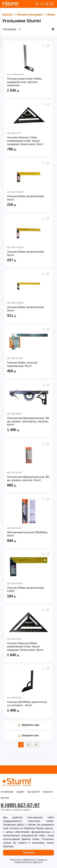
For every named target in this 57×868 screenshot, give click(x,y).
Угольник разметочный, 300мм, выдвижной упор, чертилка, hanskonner (24, 82)
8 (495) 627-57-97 (20, 805)
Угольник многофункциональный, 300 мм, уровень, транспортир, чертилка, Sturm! (28, 421)
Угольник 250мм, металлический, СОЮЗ (26, 589)
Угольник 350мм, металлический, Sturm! (26, 253)
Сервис (20, 792)
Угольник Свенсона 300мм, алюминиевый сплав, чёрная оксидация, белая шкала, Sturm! (25, 647)
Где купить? (33, 792)
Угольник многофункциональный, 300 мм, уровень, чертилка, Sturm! (28, 479)
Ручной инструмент (30, 15)
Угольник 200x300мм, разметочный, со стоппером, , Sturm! (27, 704)
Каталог (8, 15)
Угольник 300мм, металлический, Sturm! (26, 198)
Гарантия (48, 792)
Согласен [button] (28, 853)
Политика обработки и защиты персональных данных (28, 861)
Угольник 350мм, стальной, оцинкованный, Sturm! (22, 364)
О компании (7, 792)
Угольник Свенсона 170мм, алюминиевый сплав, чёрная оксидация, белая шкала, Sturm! (25, 141)
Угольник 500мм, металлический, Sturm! (26, 309)
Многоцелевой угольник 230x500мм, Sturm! (27, 534)
